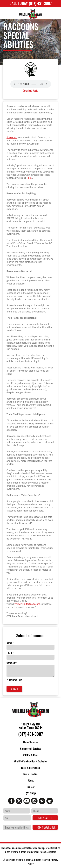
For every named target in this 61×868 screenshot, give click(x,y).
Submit (14, 689)
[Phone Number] (45, 811)
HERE (29, 178)
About (31, 780)
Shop (33, 793)
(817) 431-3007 (31, 734)
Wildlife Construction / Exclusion (30, 761)
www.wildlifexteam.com (27, 604)
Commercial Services (31, 749)
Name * (10, 643)
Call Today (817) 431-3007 (31, 3)
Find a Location (31, 774)
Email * (10, 653)
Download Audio (30, 91)
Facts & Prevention (30, 768)
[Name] (17, 811)
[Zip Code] (17, 818)
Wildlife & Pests (31, 755)
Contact (31, 787)
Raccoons (12, 137)
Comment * (12, 663)
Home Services (30, 742)
